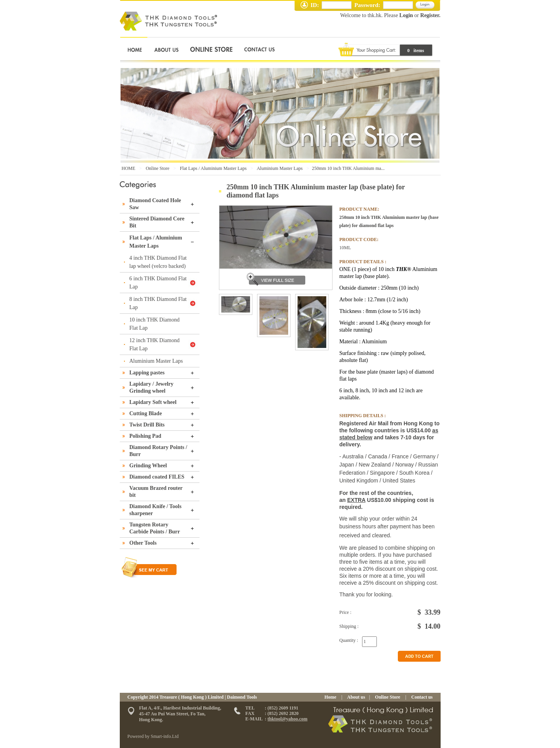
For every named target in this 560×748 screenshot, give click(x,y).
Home (330, 697)
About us (356, 697)
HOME (129, 168)
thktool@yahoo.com (288, 719)
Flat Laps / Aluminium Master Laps (213, 168)
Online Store (158, 168)
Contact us (421, 697)
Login (406, 15)
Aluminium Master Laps (280, 168)
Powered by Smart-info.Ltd (153, 736)
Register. (430, 15)
